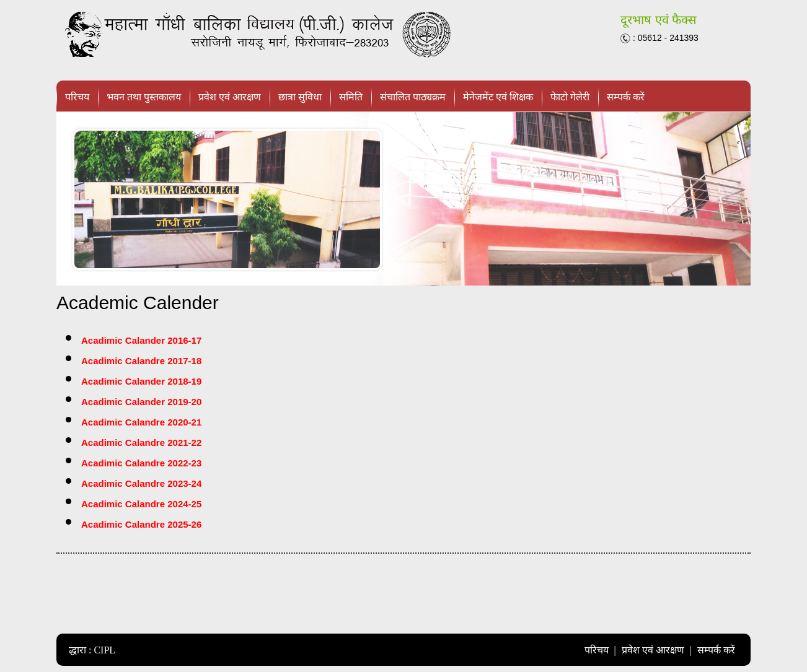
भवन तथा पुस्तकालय (144, 97)
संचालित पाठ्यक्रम (413, 97)
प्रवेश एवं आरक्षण (230, 97)
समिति (351, 97)
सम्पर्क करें (626, 97)
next (735, 199)
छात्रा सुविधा (300, 97)
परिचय (77, 97)
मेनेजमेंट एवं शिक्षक (498, 97)
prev (72, 199)
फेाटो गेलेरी (570, 97)
